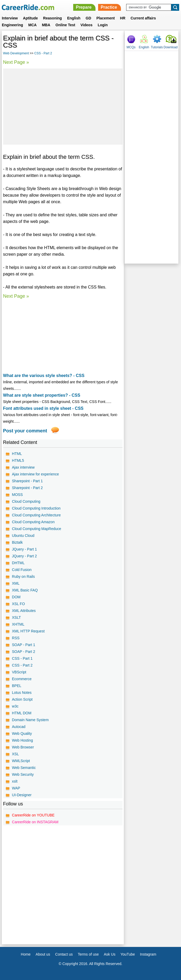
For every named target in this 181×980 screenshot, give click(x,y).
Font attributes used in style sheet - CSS (43, 408)
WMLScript (21, 761)
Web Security (23, 774)
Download (171, 47)
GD (89, 18)
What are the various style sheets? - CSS (44, 376)
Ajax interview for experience (36, 474)
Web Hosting (23, 740)
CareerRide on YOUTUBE (33, 815)
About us (43, 954)
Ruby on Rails (23, 577)
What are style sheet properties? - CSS (42, 395)
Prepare (84, 7)
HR (123, 18)
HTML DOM (22, 713)
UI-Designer (22, 795)
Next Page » (16, 62)
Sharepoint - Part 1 (28, 481)
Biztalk (17, 542)
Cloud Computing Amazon (33, 522)
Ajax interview (23, 467)
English (74, 18)
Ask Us (110, 954)
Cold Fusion (22, 570)
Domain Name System (30, 720)
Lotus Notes (22, 693)
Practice (109, 7)
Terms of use (88, 954)
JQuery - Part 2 (25, 556)
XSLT (17, 617)
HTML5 (18, 460)
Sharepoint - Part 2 (28, 488)
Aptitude (31, 18)
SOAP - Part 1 (24, 645)
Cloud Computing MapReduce (37, 529)
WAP (16, 788)
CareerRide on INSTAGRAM (35, 822)
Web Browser (23, 747)
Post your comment (25, 431)
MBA (46, 25)
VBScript (19, 672)
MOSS (17, 495)
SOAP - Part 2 (24, 652)
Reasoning (52, 18)
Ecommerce (22, 679)
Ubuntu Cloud (23, 536)
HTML (17, 454)
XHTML (18, 624)
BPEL (17, 686)
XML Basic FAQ (25, 590)
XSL (15, 754)
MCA (33, 25)
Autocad (19, 727)
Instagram (148, 954)
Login (103, 25)
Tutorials (157, 47)
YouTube (128, 954)
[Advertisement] (63, 107)
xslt (15, 781)
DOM (16, 597)
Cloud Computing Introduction (36, 508)
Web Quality (22, 733)
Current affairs (143, 18)
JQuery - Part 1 (25, 549)
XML (16, 583)
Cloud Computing (26, 501)
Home (26, 954)
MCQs (131, 47)
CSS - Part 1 (22, 658)
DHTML (18, 563)
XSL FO (18, 604)
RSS (16, 638)
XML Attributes (24, 611)
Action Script (22, 699)
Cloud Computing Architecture (36, 515)
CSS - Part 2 (43, 53)
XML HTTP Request (28, 631)
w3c (15, 706)
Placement (106, 18)
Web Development (16, 53)
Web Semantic (24, 768)
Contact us (64, 954)
